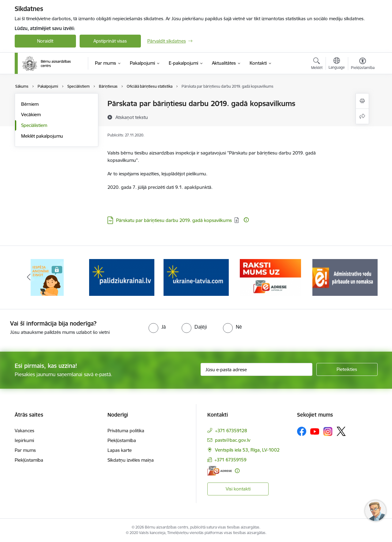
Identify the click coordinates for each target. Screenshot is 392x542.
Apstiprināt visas (110, 41)
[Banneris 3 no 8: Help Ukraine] (196, 277)
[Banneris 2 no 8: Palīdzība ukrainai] (122, 277)
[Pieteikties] (347, 369)
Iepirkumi (24, 440)
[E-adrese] (220, 471)
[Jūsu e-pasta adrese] (256, 369)
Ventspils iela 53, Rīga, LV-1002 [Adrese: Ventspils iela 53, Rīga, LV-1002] (247, 450)
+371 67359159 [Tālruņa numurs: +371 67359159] (230, 460)
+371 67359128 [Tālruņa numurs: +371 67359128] (231, 431)
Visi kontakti (238, 489)
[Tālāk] (364, 277)
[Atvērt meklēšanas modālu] (317, 64)
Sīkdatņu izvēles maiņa (131, 460)
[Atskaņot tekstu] (132, 117)
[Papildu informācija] (246, 220)
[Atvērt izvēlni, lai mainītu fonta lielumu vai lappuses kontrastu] (363, 64)
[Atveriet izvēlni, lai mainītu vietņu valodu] (337, 64)
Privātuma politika (126, 431)
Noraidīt (45, 41)
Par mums (25, 450)
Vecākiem (31, 115)
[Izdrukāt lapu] (362, 101)
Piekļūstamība (29, 460)
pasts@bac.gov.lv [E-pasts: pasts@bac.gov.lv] (233, 440)
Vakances (24, 431)
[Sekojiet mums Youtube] (315, 431)
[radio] (157, 327)
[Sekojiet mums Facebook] (302, 431)
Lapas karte (120, 450)
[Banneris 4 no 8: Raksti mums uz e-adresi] (270, 277)
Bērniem (30, 104)
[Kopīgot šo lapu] (362, 116)
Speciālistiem (34, 125)
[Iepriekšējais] (29, 277)
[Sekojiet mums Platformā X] (341, 431)
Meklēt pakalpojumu (42, 136)
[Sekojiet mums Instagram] (328, 431)
